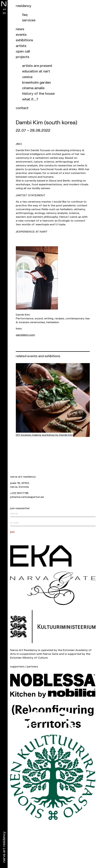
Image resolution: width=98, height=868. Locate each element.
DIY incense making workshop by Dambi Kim (45, 435)
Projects (23, 57)
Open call (23, 51)
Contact (22, 108)
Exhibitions (24, 40)
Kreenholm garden (36, 83)
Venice (27, 77)
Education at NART (36, 71)
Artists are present (37, 66)
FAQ (25, 15)
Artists (21, 46)
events (21, 35)
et (4, 9)
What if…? (30, 99)
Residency (24, 6)
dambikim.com (25, 335)
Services (29, 20)
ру (4, 13)
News (20, 29)
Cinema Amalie (33, 88)
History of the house (38, 94)
